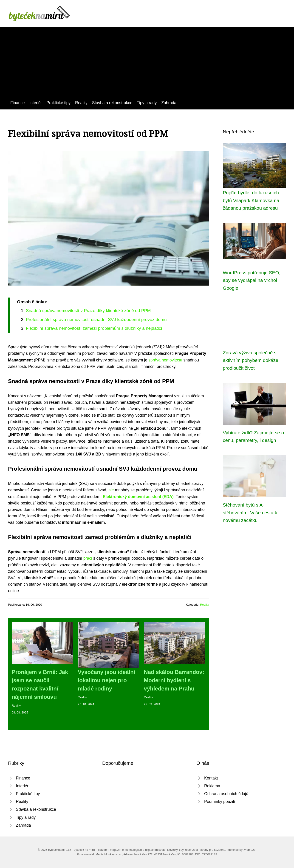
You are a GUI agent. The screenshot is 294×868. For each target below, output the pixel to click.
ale (111, 490)
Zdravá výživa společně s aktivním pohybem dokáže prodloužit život (251, 360)
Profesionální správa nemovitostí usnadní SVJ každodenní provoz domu (96, 319)
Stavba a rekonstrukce (112, 103)
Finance (18, 103)
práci (88, 558)
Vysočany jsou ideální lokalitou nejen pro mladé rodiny (107, 680)
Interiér (36, 103)
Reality (81, 103)
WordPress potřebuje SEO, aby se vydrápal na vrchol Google (252, 280)
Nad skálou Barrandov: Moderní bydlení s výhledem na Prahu (174, 680)
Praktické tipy (58, 103)
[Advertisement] (147, 65)
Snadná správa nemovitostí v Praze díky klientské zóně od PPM (88, 311)
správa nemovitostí (165, 360)
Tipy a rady (147, 103)
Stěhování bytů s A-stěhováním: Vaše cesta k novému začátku (250, 513)
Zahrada (169, 103)
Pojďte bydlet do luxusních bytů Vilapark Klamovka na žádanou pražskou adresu (251, 200)
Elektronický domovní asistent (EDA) (138, 497)
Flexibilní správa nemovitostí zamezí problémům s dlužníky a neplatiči (94, 328)
